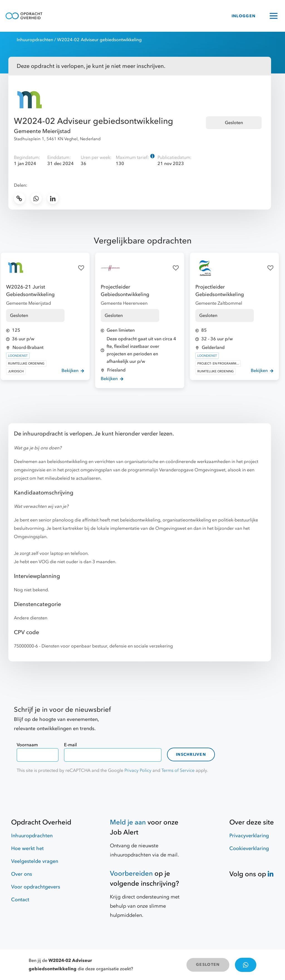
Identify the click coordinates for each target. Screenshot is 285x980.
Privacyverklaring (249, 836)
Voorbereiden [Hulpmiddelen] (131, 874)
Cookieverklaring (249, 849)
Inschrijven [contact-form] (191, 754)
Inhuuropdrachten (35, 40)
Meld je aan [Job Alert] (128, 822)
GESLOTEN (208, 965)
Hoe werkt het (27, 849)
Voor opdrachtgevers (36, 887)
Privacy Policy (138, 770)
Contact (20, 900)
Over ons (22, 874)
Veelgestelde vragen (35, 861)
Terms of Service (178, 770)
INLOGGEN (244, 16)
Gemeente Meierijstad (42, 131)
